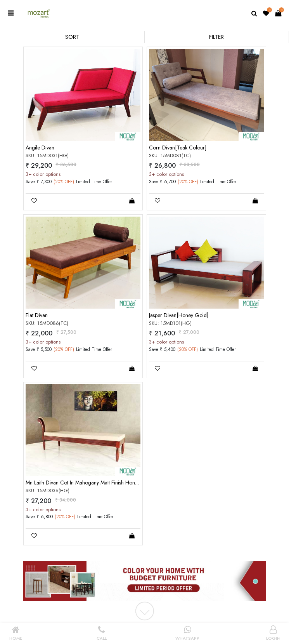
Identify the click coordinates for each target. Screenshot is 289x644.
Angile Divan (40, 148)
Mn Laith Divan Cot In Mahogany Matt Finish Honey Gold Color (97, 483)
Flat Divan (37, 315)
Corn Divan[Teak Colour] (178, 148)
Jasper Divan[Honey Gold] (179, 315)
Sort (72, 37)
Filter (216, 37)
